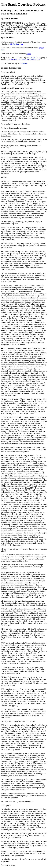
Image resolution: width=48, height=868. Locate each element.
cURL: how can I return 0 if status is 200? (24, 60)
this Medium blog (16, 44)
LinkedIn (23, 63)
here (29, 54)
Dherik (32, 58)
